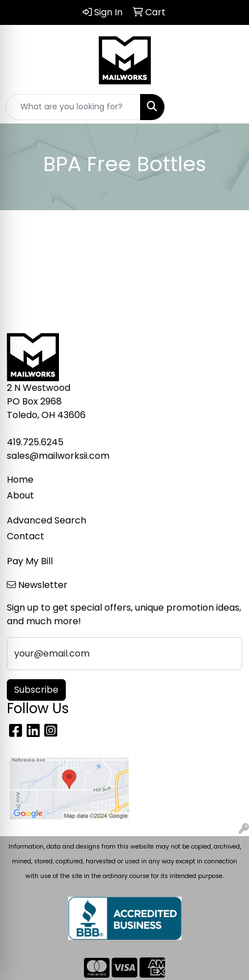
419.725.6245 (35, 442)
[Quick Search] (73, 107)
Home (20, 480)
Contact (26, 536)
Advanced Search (47, 520)
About (20, 495)
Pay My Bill (30, 561)
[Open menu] (226, 107)
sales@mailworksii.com (58, 456)
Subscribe (36, 690)
